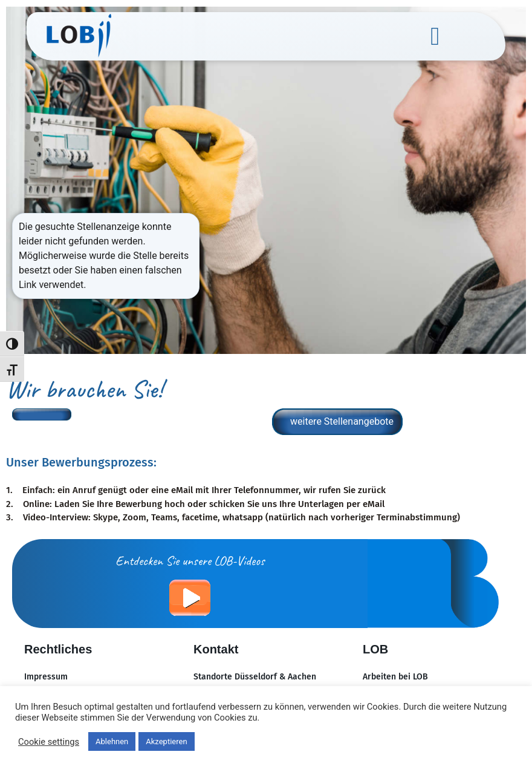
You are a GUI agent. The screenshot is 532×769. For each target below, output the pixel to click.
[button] (435, 37)
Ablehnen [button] (112, 741)
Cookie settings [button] (49, 742)
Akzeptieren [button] (166, 741)
